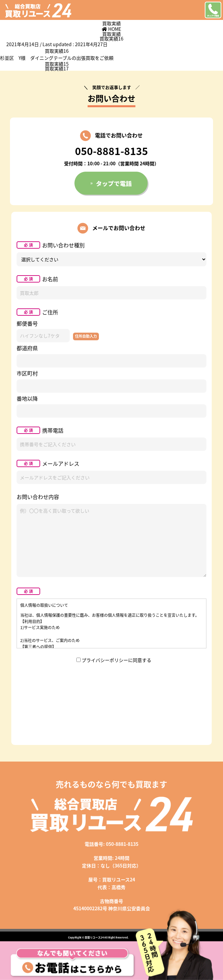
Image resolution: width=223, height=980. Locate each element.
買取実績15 (57, 64)
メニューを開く (195, 10)
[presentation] (111, 685)
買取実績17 (57, 68)
